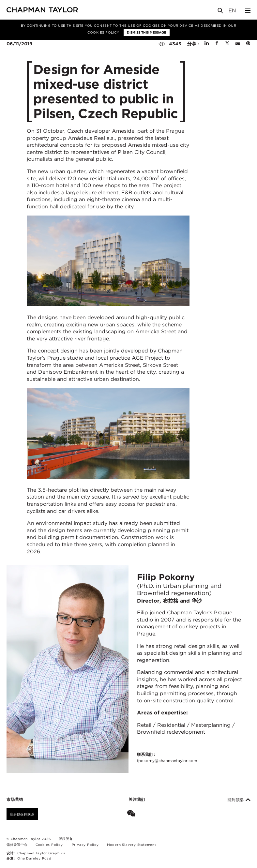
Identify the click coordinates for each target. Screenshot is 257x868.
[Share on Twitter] (227, 44)
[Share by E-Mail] (238, 44)
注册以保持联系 (22, 814)
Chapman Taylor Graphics (41, 853)
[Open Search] (221, 12)
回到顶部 (239, 800)
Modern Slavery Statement (132, 845)
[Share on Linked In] (207, 44)
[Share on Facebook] (217, 44)
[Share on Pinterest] (248, 44)
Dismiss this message (147, 32)
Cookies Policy (103, 32)
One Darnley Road (34, 858)
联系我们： (167, 758)
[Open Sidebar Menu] (248, 10)
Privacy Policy (85, 845)
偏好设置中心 (17, 845)
